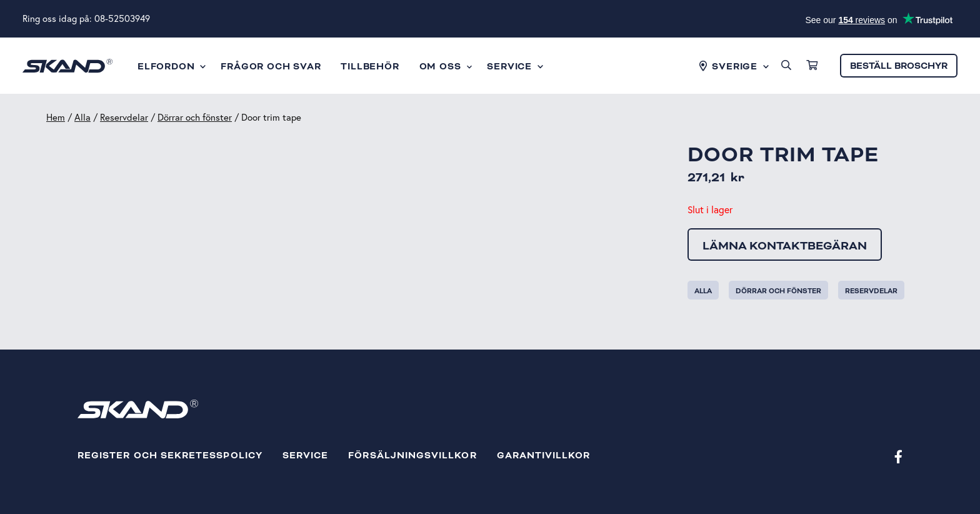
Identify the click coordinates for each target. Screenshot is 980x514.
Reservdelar (124, 117)
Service (305, 456)
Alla (82, 117)
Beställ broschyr (899, 66)
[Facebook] (898, 456)
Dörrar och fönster (195, 117)
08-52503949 (122, 18)
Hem (56, 117)
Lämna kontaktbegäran (785, 246)
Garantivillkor (544, 456)
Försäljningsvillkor (412, 456)
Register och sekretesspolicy (170, 456)
